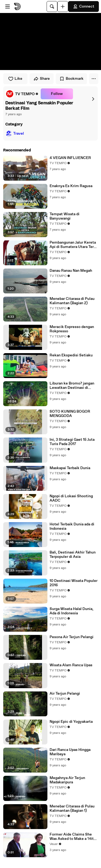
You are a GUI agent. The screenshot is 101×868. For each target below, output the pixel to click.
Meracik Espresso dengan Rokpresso (72, 329)
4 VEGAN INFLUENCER (70, 158)
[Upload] (63, 6)
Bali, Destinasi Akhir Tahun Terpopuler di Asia (73, 555)
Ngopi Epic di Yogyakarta (71, 722)
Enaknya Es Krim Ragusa (71, 186)
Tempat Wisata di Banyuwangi (65, 216)
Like (15, 79)
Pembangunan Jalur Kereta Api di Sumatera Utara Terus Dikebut (74, 245)
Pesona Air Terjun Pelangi (72, 637)
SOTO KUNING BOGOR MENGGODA (70, 414)
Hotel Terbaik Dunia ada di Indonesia (72, 526)
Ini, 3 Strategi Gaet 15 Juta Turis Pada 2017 (72, 442)
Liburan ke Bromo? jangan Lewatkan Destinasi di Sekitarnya (72, 386)
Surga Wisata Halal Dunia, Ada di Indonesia (72, 611)
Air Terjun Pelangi (65, 694)
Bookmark (71, 79)
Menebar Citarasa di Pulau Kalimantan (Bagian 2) (72, 301)
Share (42, 79)
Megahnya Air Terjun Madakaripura (67, 780)
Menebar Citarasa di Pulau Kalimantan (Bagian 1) (72, 809)
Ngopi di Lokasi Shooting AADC (71, 498)
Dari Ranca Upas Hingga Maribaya (70, 752)
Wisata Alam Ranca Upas (71, 665)
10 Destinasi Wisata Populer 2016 (74, 583)
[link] (22, 94)
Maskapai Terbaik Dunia (70, 468)
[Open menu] (8, 6)
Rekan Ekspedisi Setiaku (71, 355)
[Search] (52, 6)
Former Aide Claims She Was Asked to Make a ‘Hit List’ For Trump (72, 837)
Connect (83, 6)
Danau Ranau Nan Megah (71, 271)
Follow (57, 94)
